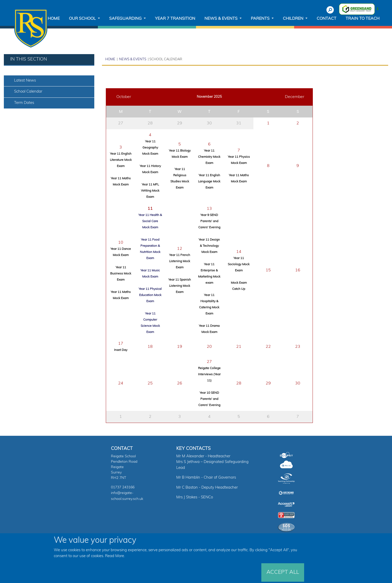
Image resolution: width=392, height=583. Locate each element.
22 (268, 347)
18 (150, 347)
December (295, 97)
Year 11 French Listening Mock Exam (180, 261)
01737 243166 (123, 487)
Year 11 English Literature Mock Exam (121, 160)
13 (209, 209)
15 (268, 270)
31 (239, 123)
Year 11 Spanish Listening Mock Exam (180, 286)
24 (121, 383)
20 (209, 347)
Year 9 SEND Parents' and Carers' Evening (209, 221)
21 (239, 347)
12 (180, 249)
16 (298, 270)
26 (180, 383)
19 (180, 347)
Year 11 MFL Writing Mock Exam (150, 191)
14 (239, 252)
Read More (115, 556)
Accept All (283, 572)
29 (180, 123)
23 (298, 347)
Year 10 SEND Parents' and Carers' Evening (209, 399)
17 (121, 344)
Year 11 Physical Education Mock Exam (150, 295)
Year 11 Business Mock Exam (121, 274)
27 (121, 123)
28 (150, 123)
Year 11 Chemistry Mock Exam (209, 157)
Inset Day (121, 350)
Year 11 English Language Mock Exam (209, 182)
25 (150, 383)
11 (150, 209)
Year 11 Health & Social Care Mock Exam (150, 221)
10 (121, 243)
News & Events (132, 59)
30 (209, 123)
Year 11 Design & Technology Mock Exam (209, 246)
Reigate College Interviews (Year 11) (209, 374)
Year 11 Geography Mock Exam (150, 148)
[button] (84, 19)
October (124, 97)
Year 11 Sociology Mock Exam (239, 264)
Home (110, 59)
